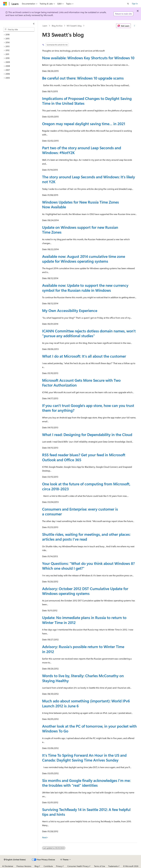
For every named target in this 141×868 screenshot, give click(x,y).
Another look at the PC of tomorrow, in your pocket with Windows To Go (89, 728)
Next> (45, 837)
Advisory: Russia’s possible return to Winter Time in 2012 (83, 649)
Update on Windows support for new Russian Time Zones (80, 230)
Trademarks (113, 866)
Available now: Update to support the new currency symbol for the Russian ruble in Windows (85, 288)
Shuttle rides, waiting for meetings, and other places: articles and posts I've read (86, 537)
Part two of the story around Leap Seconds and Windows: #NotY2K (82, 150)
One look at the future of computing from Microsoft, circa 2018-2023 (86, 486)
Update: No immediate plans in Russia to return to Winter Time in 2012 (84, 620)
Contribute (48, 866)
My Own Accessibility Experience (70, 310)
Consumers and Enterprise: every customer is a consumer (80, 511)
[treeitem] (20, 35)
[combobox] (19, 29)
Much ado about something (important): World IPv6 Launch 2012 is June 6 (86, 703)
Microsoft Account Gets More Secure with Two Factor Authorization (81, 383)
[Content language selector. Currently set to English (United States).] (15, 860)
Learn (45, 26)
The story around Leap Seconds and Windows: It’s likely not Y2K (89, 179)
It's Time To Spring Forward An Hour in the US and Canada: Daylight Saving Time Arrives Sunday (84, 758)
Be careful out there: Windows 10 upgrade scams (83, 78)
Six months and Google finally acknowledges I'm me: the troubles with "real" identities (86, 783)
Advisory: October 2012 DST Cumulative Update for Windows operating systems (85, 591)
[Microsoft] (5, 4)
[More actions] (134, 26)
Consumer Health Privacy (78, 866)
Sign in (135, 4)
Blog (36, 866)
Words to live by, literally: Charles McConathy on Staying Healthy (83, 678)
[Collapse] (34, 24)
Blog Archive (57, 26)
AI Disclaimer (8, 866)
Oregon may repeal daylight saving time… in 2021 (84, 124)
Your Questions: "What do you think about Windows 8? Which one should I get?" (88, 566)
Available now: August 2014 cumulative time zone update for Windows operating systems (84, 259)
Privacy (59, 866)
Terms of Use (99, 866)
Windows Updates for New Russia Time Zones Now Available (80, 204)
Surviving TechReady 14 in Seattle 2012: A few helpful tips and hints (86, 812)
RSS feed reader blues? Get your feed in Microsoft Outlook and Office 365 (84, 457)
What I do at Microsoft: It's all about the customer (84, 356)
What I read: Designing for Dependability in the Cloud (87, 434)
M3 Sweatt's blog (74, 26)
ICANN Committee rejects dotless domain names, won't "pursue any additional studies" (89, 333)
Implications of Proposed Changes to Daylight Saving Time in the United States (87, 101)
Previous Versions (24, 866)
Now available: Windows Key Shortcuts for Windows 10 (88, 58)
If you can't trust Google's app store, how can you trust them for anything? (88, 408)
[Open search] (128, 4)
